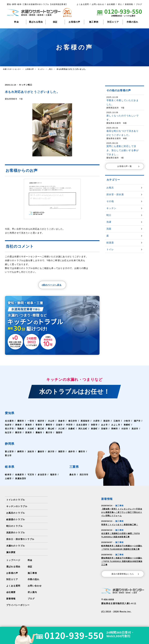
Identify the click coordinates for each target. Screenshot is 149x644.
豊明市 (61, 427)
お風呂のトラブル (16, 515)
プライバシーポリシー (18, 607)
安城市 (118, 430)
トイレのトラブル (16, 502)
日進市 (71, 427)
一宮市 (32, 423)
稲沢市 (42, 423)
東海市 (40, 427)
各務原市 (20, 476)
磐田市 (8, 457)
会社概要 (111, 4)
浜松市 (32, 454)
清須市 (110, 423)
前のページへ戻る (46, 286)
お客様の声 (74, 22)
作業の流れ (132, 22)
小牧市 (131, 423)
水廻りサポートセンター (13, 69)
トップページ (13, 562)
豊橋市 (61, 434)
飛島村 (32, 430)
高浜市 (19, 434)
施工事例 (94, 22)
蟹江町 (53, 430)
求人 (120, 4)
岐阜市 (8, 476)
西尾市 (50, 434)
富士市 (19, 457)
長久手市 (20, 430)
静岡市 (21, 454)
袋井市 (74, 454)
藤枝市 (42, 454)
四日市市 (84, 476)
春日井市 (75, 423)
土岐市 (8, 480)
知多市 (19, 427)
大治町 (42, 430)
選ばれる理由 (36, 22)
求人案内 (32, 594)
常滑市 (50, 427)
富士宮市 (10, 454)
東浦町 (108, 430)
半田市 (82, 427)
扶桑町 (84, 430)
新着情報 (129, 4)
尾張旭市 (88, 423)
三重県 (75, 468)
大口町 (74, 430)
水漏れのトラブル (16, 548)
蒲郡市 (82, 434)
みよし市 (130, 427)
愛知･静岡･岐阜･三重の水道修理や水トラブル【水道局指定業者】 (37, 4)
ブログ (139, 4)
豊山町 (63, 430)
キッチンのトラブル (17, 508)
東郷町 (8, 430)
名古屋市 (10, 423)
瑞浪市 (55, 476)
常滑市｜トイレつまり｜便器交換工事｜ (120, 526)
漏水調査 (11, 554)
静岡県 (11, 445)
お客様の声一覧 (129, 166)
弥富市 (108, 427)
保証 (55, 22)
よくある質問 (83, 4)
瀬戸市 (8, 427)
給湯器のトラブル (16, 521)
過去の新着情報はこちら (125, 576)
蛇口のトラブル (14, 528)
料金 (17, 22)
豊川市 (71, 434)
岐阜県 (11, 468)
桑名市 (72, 476)
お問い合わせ (98, 4)
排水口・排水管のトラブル (20, 541)
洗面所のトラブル (16, 534)
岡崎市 (129, 430)
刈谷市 (8, 434)
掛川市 (53, 454)
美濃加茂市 (21, 480)
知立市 (29, 434)
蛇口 (29, 85)
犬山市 (53, 423)
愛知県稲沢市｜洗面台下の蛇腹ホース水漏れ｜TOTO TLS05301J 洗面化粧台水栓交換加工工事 (122, 563)
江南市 (121, 423)
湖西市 (63, 454)
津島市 (29, 427)
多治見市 (43, 476)
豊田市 (40, 434)
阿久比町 (96, 430)
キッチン (23, 85)
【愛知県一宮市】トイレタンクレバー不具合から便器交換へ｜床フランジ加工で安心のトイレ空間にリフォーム (122, 514)
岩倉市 (63, 423)
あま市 (118, 427)
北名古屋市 (95, 427)
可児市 (32, 476)
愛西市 (21, 423)
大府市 (100, 423)
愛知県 (11, 415)
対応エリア (113, 22)
